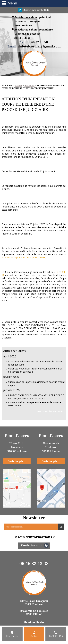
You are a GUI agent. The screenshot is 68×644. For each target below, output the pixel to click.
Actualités (30, 85)
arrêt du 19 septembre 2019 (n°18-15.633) (24, 257)
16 (57, 272)
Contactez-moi (32, 545)
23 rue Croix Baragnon (27, 24)
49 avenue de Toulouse (27, 36)
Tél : (34, 42)
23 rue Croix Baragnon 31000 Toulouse (34, 602)
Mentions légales (34, 622)
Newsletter (34, 518)
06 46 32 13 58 (34, 563)
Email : (34, 46)
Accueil (19, 85)
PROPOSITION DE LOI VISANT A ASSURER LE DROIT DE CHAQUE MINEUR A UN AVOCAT (36, 397)
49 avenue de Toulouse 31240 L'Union (34, 612)
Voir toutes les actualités (50, 411)
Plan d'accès (12, 636)
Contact (34, 636)
